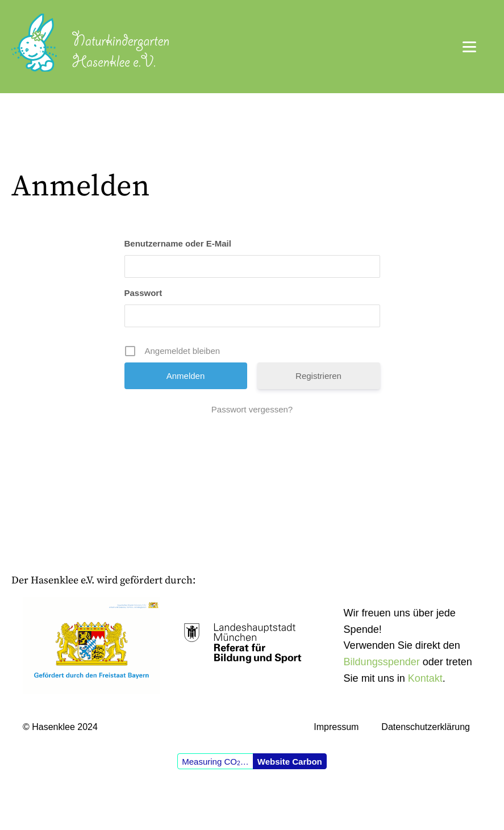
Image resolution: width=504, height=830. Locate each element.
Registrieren (318, 376)
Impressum (336, 727)
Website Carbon (290, 762)
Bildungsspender (382, 662)
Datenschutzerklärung (426, 727)
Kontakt (425, 678)
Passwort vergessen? (252, 409)
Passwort (143, 293)
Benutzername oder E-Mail (178, 243)
